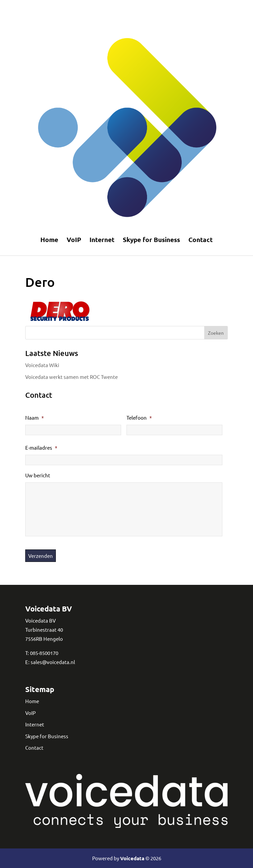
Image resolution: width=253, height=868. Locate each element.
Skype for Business (151, 240)
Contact (201, 240)
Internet (102, 240)
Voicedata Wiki (42, 365)
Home (49, 240)
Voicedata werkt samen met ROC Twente (71, 377)
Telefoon (139, 417)
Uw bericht (38, 475)
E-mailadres (41, 447)
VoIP (74, 240)
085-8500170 (44, 653)
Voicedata (132, 858)
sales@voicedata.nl (53, 662)
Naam (34, 417)
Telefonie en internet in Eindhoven (122, 8)
